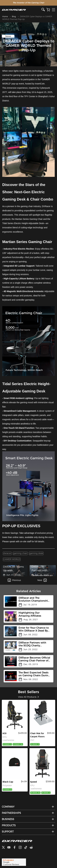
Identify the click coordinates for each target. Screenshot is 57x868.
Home (5, 16)
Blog (14, 16)
